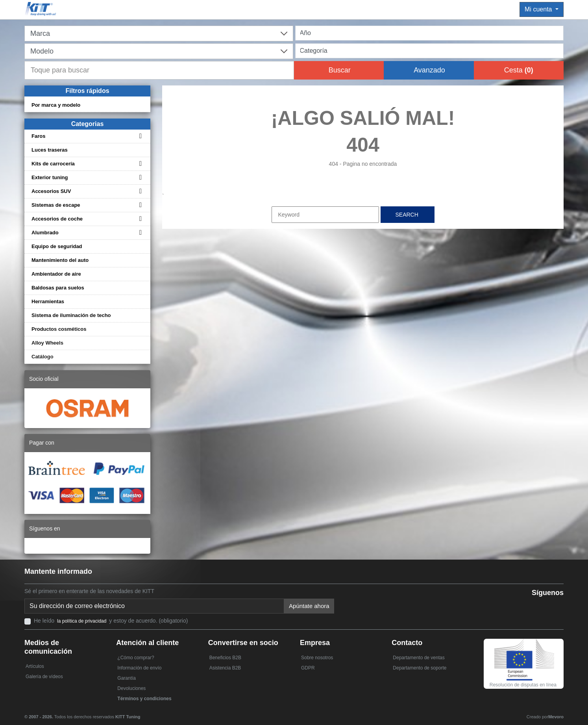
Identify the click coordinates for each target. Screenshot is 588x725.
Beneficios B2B (225, 658)
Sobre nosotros (317, 658)
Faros (38, 136)
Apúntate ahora (309, 606)
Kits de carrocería (53, 164)
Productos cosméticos (59, 329)
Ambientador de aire (56, 274)
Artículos (35, 666)
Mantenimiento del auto (60, 260)
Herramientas (48, 301)
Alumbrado (45, 233)
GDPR (308, 668)
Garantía (127, 678)
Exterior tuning (50, 177)
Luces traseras (50, 150)
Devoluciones (131, 688)
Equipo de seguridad (57, 246)
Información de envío (139, 668)
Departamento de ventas (419, 658)
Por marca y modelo (56, 105)
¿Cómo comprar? (136, 658)
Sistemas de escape (56, 205)
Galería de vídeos (44, 677)
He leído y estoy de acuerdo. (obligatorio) (111, 621)
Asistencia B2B (225, 668)
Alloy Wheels (47, 343)
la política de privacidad (82, 621)
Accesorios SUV (51, 191)
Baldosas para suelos (58, 288)
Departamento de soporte (420, 668)
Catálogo (43, 357)
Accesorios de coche (57, 219)
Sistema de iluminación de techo (71, 315)
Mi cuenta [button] (539, 9)
